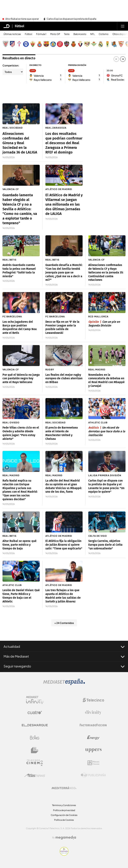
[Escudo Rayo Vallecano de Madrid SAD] (87, 44)
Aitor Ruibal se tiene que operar (22, 19)
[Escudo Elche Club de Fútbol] (33, 44)
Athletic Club (98, 423)
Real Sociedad (13, 128)
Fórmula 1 (41, 34)
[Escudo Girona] (60, 44)
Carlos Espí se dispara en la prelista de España (71, 19)
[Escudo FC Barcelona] (46, 44)
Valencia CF (11, 189)
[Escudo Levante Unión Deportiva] (67, 44)
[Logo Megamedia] (66, 838)
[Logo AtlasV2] (35, 775)
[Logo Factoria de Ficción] (93, 725)
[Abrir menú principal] (123, 26)
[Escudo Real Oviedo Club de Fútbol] (107, 44)
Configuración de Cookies (64, 815)
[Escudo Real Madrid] (101, 44)
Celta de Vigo (98, 536)
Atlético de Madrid (59, 189)
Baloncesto (80, 34)
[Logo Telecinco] (93, 700)
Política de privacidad (64, 810)
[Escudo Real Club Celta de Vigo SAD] (19, 44)
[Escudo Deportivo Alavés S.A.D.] (26, 44)
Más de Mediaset (64, 656)
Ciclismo (104, 34)
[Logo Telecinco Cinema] (35, 763)
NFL (93, 34)
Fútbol (29, 34)
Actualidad (64, 646)
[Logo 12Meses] (93, 763)
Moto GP (55, 34)
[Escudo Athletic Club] (6, 44)
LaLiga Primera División (105, 475)
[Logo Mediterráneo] (64, 788)
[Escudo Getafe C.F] (53, 44)
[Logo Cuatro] (35, 713)
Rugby (50, 370)
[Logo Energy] (93, 738)
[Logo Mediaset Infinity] (35, 700)
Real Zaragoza (56, 128)
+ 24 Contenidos (64, 623)
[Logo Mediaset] (64, 684)
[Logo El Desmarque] (35, 725)
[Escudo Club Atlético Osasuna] (80, 44)
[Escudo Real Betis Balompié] (94, 44)
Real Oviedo (11, 423)
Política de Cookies (64, 820)
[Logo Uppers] (93, 750)
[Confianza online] (64, 855)
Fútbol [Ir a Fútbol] (19, 26)
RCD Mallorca (98, 317)
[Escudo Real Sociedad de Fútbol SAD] (114, 44)
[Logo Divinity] (93, 713)
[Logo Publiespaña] (93, 775)
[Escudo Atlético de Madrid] (12, 44)
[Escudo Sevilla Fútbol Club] (121, 44)
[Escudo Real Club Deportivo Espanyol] (40, 44)
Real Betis (9, 260)
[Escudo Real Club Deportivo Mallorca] (73, 44)
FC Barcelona (12, 317)
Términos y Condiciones (64, 805)
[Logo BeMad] (35, 750)
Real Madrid (97, 370)
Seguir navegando (64, 666)
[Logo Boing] (35, 738)
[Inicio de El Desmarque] (7, 26)
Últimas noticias (12, 34)
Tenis (67, 34)
